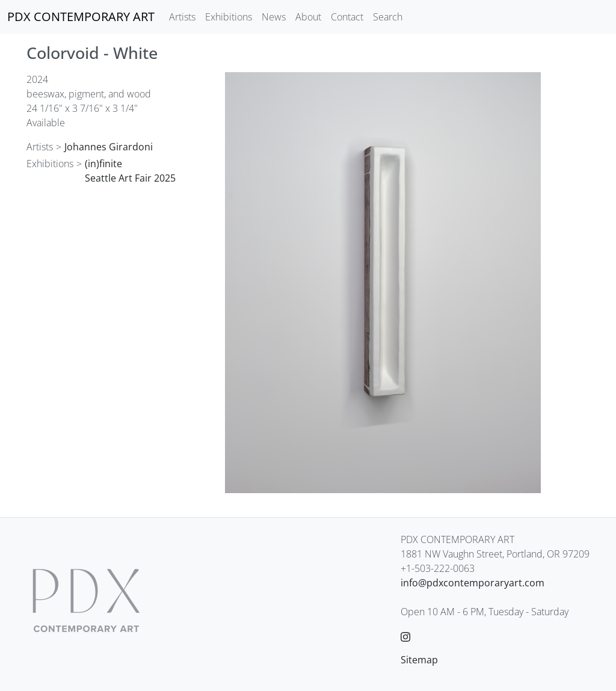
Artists (182, 17)
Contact (347, 17)
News (274, 17)
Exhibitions (229, 17)
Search (388, 17)
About (308, 17)
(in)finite (103, 164)
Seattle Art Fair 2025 (130, 178)
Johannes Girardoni (109, 147)
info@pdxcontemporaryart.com (473, 583)
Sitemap (419, 660)
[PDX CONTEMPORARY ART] (81, 17)
